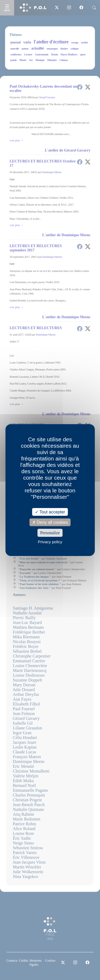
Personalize (50, 533)
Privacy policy (50, 542)
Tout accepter (50, 512)
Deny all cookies (50, 522)
